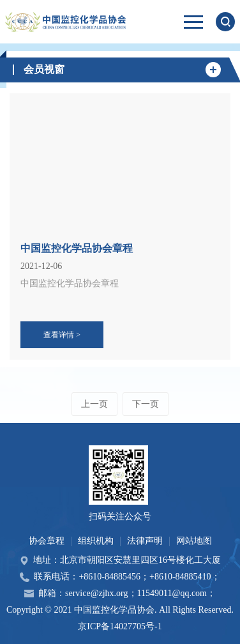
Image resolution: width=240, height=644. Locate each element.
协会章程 (47, 541)
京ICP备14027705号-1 (120, 626)
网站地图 (194, 541)
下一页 (146, 404)
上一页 (94, 404)
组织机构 (96, 541)
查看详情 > (62, 335)
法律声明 (145, 541)
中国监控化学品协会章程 (77, 248)
